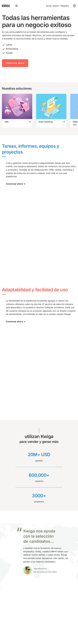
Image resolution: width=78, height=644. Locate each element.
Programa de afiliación (50, 553)
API (41, 532)
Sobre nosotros (47, 565)
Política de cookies (11, 631)
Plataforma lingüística (13, 562)
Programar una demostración (16, 588)
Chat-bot (6, 549)
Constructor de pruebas (14, 554)
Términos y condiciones (14, 627)
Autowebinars (9, 532)
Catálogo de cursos (49, 545)
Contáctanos (14, 489)
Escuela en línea (10, 558)
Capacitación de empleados (16, 567)
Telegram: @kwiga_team (14, 579)
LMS (4, 524)
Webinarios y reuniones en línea (18, 528)
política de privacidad (13, 635)
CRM (4, 537)
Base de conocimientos (50, 528)
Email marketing (10, 541)
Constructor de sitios (12, 545)
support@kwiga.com (12, 584)
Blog (41, 524)
